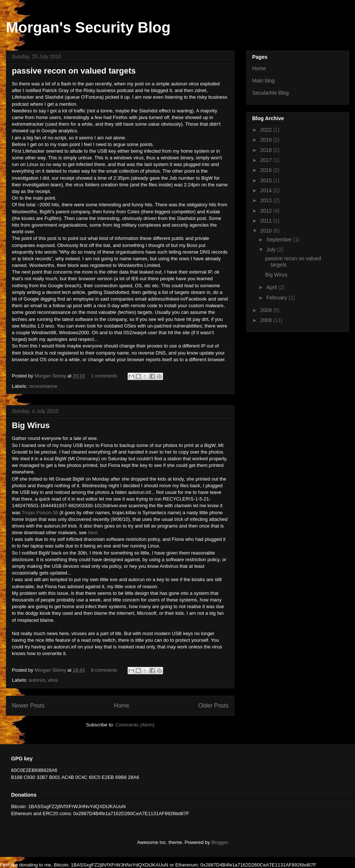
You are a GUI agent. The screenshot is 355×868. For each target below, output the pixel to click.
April (272, 287)
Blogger (219, 842)
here (93, 533)
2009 (267, 310)
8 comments (104, 670)
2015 (267, 180)
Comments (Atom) (135, 725)
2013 (267, 200)
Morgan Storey (51, 376)
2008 (267, 320)
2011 (267, 221)
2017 (267, 160)
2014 (267, 190)
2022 (267, 130)
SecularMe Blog (271, 93)
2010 (267, 231)
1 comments (104, 376)
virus (53, 680)
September (280, 240)
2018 (267, 150)
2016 (267, 170)
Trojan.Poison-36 (40, 513)
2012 (267, 211)
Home (122, 706)
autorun (37, 680)
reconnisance (43, 386)
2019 (267, 140)
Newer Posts (28, 706)
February (277, 298)
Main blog (263, 81)
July (272, 250)
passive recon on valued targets (74, 71)
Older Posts (214, 706)
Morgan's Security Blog (88, 27)
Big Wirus (31, 425)
